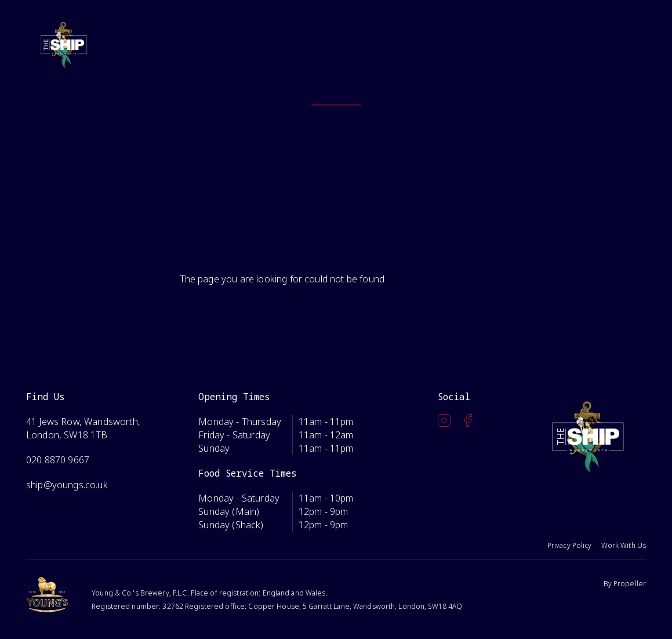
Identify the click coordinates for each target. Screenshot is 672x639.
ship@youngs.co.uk (67, 485)
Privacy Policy (570, 545)
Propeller (630, 584)
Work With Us (624, 545)
